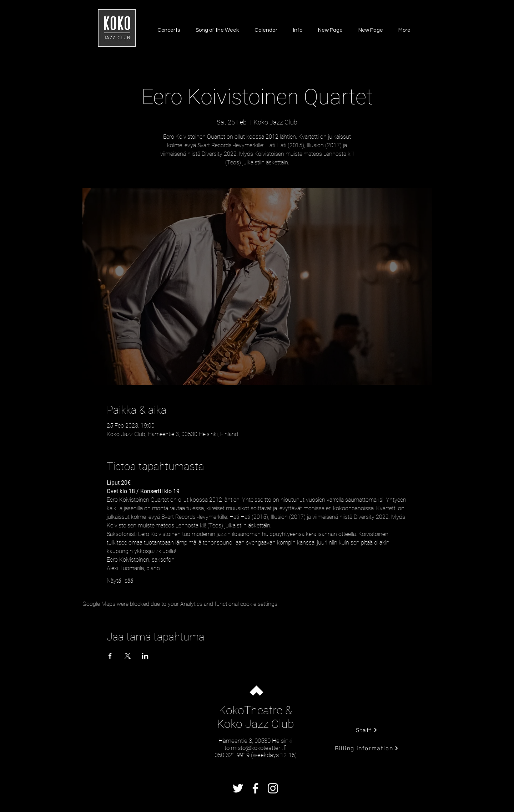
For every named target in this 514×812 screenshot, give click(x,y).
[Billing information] (367, 748)
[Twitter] (238, 788)
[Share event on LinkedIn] (145, 656)
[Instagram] (273, 788)
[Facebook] (255, 788)
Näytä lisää (120, 581)
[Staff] (367, 730)
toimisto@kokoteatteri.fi (256, 748)
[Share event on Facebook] (110, 656)
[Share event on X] (128, 656)
